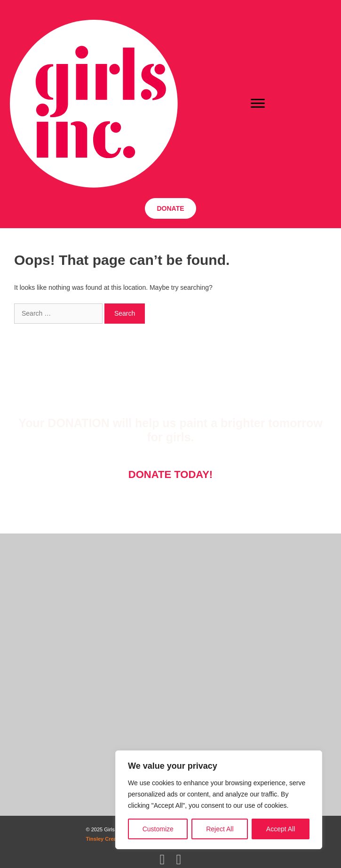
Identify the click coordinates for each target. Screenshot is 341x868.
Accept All (281, 829)
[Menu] (258, 104)
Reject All (220, 829)
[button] (170, 208)
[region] (219, 800)
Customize (158, 829)
